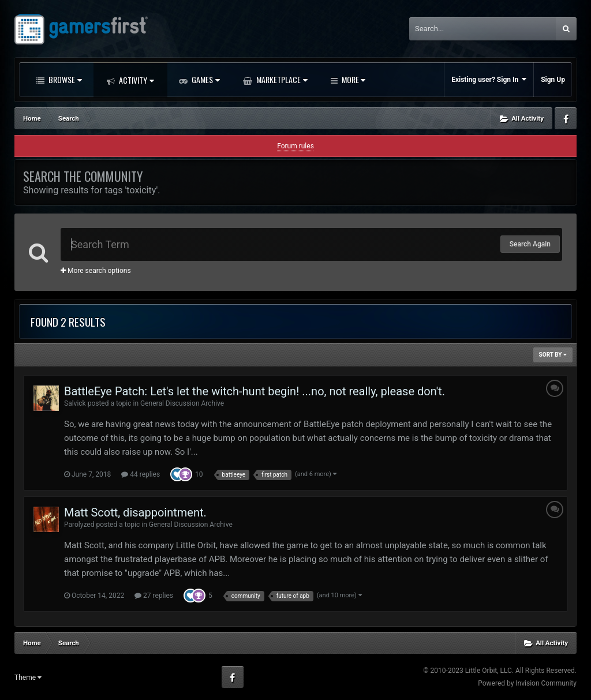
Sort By (553, 355)
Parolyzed (79, 525)
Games (205, 79)
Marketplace (281, 79)
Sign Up (553, 80)
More (353, 79)
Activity (136, 80)
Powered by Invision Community (527, 683)
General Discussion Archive (182, 403)
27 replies (154, 596)
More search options (96, 271)
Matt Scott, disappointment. (135, 512)
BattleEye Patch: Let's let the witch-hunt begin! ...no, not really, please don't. (255, 391)
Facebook (566, 118)
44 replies (141, 474)
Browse (64, 79)
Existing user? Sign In (489, 79)
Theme (28, 677)
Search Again (530, 244)
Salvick (75, 403)
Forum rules (295, 146)
